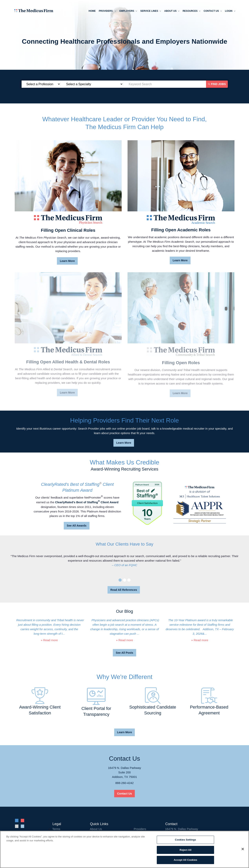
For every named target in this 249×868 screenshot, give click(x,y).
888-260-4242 (124, 783)
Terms (56, 829)
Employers (128, 11)
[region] (124, 849)
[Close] (243, 849)
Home (92, 11)
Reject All (185, 850)
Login (230, 11)
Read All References (124, 590)
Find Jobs (217, 84)
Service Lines (150, 11)
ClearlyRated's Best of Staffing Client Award (87, 502)
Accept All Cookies (186, 860)
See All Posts (124, 653)
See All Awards (77, 526)
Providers (107, 11)
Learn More (67, 261)
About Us (96, 829)
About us (171, 11)
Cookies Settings (186, 840)
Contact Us (212, 11)
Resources (191, 11)
